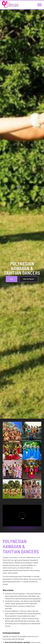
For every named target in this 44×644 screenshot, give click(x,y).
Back (12, 279)
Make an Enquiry (29, 279)
